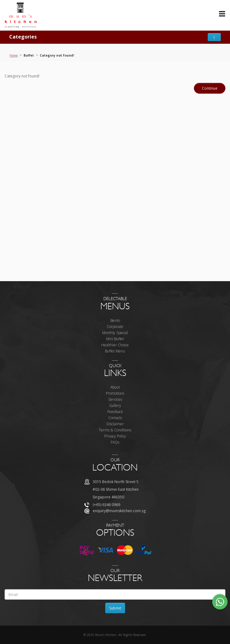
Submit (115, 608)
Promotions (115, 393)
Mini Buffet (115, 339)
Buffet (29, 55)
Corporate (115, 327)
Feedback (115, 412)
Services (115, 399)
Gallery (115, 406)
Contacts (115, 418)
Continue (210, 88)
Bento (115, 320)
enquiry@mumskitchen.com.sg (119, 511)
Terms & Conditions (115, 430)
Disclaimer (115, 424)
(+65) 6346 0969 (106, 505)
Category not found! (57, 55)
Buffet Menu (115, 351)
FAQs (115, 442)
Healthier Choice (115, 345)
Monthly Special (115, 333)
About (115, 387)
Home (14, 55)
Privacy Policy (115, 436)
